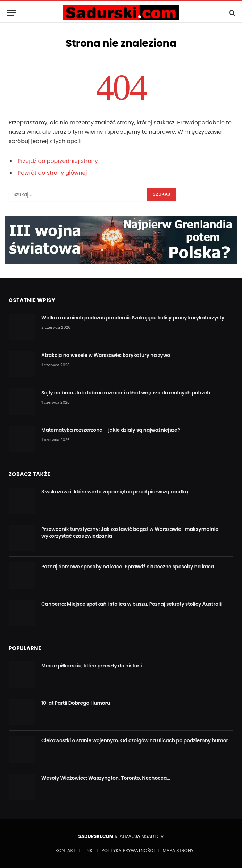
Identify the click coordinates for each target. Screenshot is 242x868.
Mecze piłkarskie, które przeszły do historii (92, 666)
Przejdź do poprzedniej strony (58, 161)
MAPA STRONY (178, 851)
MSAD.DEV (152, 836)
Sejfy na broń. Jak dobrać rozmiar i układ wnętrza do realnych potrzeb (126, 393)
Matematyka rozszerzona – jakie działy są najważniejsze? (111, 430)
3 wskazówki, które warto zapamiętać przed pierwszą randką (115, 492)
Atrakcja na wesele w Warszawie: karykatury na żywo (106, 355)
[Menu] (11, 13)
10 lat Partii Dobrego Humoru (76, 703)
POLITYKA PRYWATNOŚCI (128, 851)
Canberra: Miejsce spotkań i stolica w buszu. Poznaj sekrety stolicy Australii (132, 604)
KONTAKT (66, 851)
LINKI (88, 851)
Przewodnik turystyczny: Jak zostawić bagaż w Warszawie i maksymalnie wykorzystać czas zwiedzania (130, 533)
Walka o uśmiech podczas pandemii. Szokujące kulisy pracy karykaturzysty (133, 318)
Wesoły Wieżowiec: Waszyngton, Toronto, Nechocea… (106, 778)
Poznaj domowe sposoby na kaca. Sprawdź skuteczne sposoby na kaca (128, 567)
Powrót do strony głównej (52, 173)
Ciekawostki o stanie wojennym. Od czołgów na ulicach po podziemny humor (135, 740)
